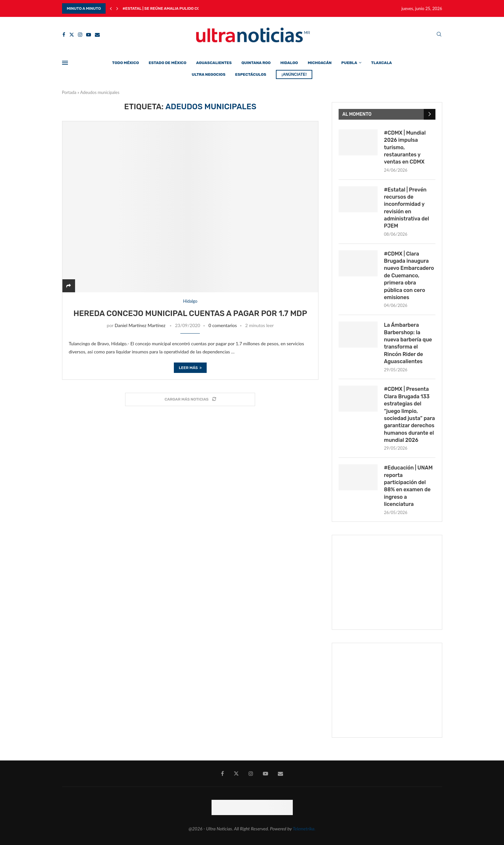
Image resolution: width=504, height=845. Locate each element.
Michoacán (320, 63)
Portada (69, 92)
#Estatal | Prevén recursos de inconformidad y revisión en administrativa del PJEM (407, 208)
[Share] (69, 286)
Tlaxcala (381, 63)
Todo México (125, 63)
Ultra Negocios (209, 74)
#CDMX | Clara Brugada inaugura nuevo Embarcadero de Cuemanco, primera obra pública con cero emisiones (409, 276)
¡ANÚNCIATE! (294, 74)
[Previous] (111, 8)
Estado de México (167, 63)
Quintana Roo (256, 63)
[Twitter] (72, 35)
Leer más (190, 368)
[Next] (117, 8)
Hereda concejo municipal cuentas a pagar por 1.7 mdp (190, 313)
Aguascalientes (214, 63)
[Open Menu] (65, 63)
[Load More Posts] (190, 399)
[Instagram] (80, 35)
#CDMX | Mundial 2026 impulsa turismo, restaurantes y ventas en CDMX (405, 147)
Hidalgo (289, 63)
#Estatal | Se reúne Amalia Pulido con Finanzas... (174, 8)
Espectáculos (251, 74)
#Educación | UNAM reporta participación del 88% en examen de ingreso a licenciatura (408, 486)
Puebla (349, 63)
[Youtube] (89, 35)
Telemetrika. (304, 829)
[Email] (97, 35)
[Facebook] (64, 35)
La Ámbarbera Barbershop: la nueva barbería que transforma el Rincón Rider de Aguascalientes (408, 343)
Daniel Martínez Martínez (140, 325)
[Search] (439, 35)
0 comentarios (223, 325)
